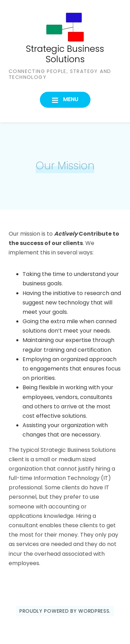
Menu (70, 99)
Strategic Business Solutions (65, 54)
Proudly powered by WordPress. (65, 611)
